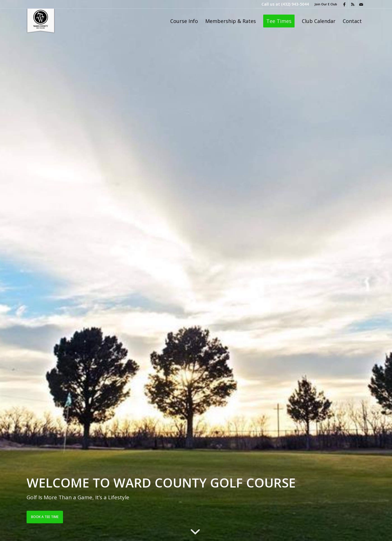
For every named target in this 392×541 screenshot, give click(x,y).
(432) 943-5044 (295, 4)
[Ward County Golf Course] (41, 21)
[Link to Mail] (361, 4)
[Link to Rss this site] (353, 4)
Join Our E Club (326, 4)
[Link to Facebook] (344, 4)
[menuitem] (324, 4)
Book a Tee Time (45, 517)
